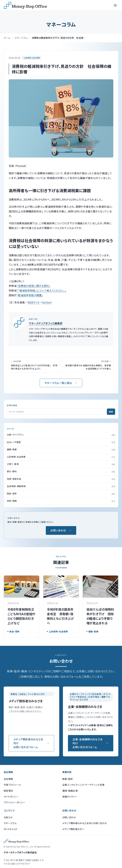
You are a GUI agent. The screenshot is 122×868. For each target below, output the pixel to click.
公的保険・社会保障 (32, 58)
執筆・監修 (68, 779)
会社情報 (8, 779)
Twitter (46, 302)
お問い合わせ (58, 530)
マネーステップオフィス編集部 (46, 323)
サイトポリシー (11, 797)
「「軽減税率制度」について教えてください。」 (41, 290)
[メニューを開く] (115, 5)
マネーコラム (21, 38)
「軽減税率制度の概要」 (30, 295)
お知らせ (8, 817)
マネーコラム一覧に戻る (58, 383)
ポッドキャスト (11, 829)
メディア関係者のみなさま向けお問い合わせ (85, 823)
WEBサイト (34, 302)
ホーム (7, 38)
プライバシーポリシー (14, 802)
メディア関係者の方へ (73, 829)
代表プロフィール (12, 785)
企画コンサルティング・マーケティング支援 (83, 785)
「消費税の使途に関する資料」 (34, 286)
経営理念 (8, 791)
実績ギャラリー (70, 797)
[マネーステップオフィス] (25, 5)
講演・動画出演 (70, 791)
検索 (111, 412)
